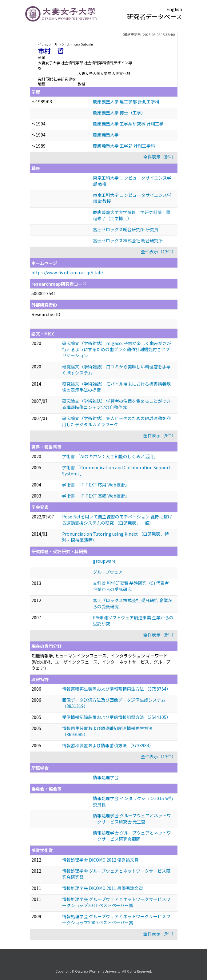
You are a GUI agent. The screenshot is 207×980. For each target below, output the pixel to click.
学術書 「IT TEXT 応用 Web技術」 (96, 485)
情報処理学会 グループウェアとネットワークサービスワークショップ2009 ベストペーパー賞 (116, 919)
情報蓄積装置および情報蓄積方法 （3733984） (108, 745)
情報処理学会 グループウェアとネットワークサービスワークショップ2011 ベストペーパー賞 (116, 902)
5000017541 (44, 293)
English (174, 9)
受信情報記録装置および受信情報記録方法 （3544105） (116, 717)
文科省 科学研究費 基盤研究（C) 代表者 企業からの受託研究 (131, 586)
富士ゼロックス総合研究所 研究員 (126, 229)
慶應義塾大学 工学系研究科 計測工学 (128, 124)
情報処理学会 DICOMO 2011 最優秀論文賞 (103, 888)
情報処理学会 (106, 777)
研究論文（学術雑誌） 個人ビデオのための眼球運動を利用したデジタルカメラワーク (116, 421)
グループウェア (108, 572)
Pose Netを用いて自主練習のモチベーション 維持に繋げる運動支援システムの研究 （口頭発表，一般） (117, 520)
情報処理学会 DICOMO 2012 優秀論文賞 (100, 860)
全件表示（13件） (158, 252)
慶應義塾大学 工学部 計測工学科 (124, 146)
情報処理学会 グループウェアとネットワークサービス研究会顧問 (132, 836)
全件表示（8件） (160, 157)
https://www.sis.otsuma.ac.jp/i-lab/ (67, 272)
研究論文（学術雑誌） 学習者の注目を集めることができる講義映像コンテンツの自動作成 (116, 404)
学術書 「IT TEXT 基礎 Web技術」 (96, 496)
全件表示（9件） (160, 435)
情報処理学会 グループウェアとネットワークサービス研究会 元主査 (132, 819)
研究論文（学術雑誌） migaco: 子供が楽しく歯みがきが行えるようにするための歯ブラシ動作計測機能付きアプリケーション (117, 349)
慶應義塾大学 (106, 135)
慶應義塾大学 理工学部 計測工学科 (126, 101)
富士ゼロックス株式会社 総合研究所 (128, 240)
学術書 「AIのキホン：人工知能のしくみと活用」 (110, 456)
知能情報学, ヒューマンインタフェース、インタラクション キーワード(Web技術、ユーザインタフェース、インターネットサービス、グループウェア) (101, 662)
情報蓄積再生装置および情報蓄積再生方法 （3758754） (116, 689)
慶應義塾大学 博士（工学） (119, 113)
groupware (104, 561)
